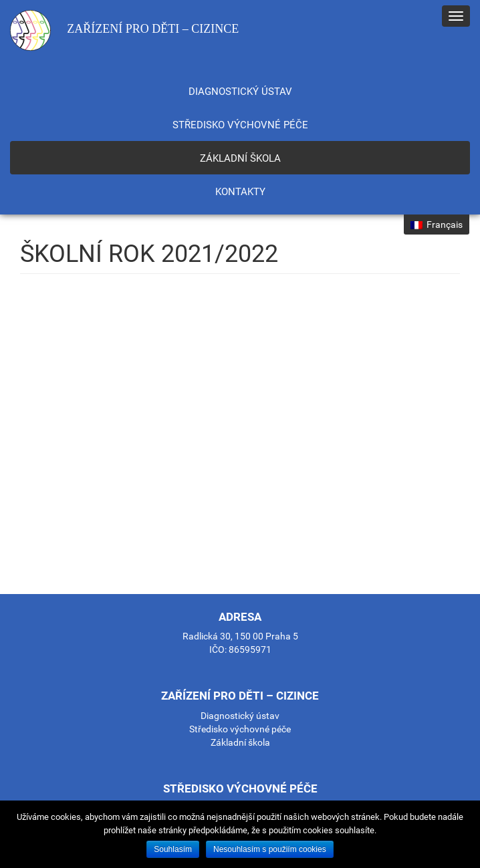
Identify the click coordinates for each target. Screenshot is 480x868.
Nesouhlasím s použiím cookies (270, 849)
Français (437, 225)
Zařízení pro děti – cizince (124, 30)
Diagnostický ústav (240, 92)
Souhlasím (173, 849)
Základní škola (240, 158)
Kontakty (240, 192)
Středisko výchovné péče (240, 125)
